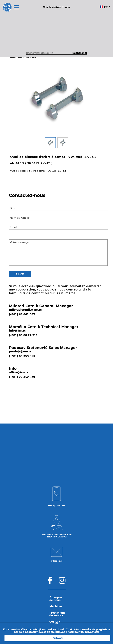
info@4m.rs (17, 331)
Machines (56, 606)
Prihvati (57, 638)
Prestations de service (57, 614)
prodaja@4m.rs (20, 352)
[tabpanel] (57, 100)
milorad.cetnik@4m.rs (25, 310)
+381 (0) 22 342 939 (57, 506)
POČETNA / (14, 58)
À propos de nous (56, 599)
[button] (50, 144)
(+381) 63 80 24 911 (23, 335)
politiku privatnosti (87, 632)
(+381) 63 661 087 (22, 314)
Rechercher (80, 53)
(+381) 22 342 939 (22, 377)
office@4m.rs (19, 372)
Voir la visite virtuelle (56, 7)
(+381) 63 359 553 (22, 356)
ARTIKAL (34, 58)
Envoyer (20, 274)
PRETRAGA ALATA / (24, 58)
